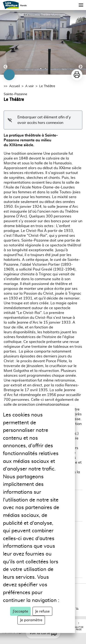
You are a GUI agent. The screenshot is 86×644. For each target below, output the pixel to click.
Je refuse (42, 611)
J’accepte (20, 611)
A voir (29, 86)
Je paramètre (31, 620)
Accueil (14, 86)
